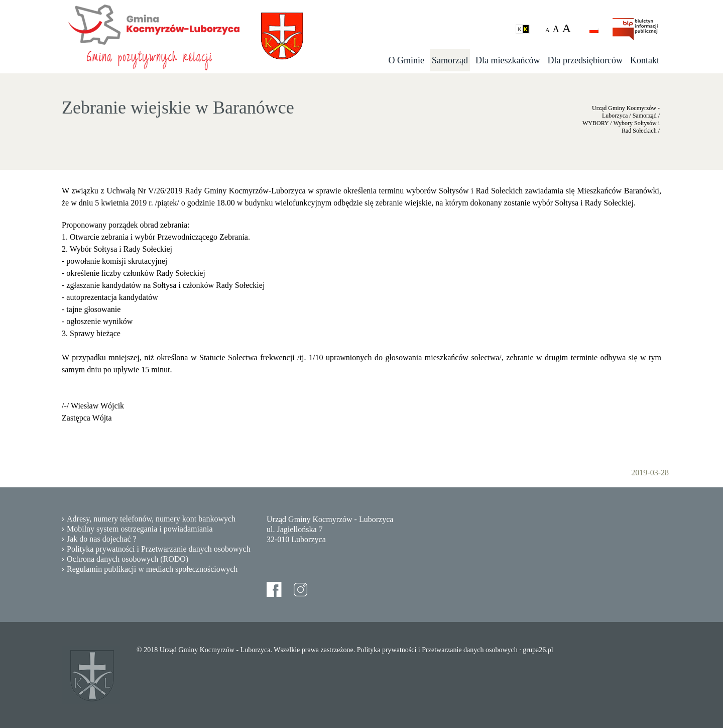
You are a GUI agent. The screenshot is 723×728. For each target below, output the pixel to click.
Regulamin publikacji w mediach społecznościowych (152, 569)
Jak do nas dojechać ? (102, 539)
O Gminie (407, 60)
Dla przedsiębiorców (585, 60)
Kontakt (645, 60)
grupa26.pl (538, 650)
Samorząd (450, 60)
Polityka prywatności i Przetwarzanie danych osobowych (159, 549)
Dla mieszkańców (508, 60)
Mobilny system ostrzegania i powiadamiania (140, 529)
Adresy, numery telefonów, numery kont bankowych (151, 519)
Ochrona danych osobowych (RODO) (128, 559)
